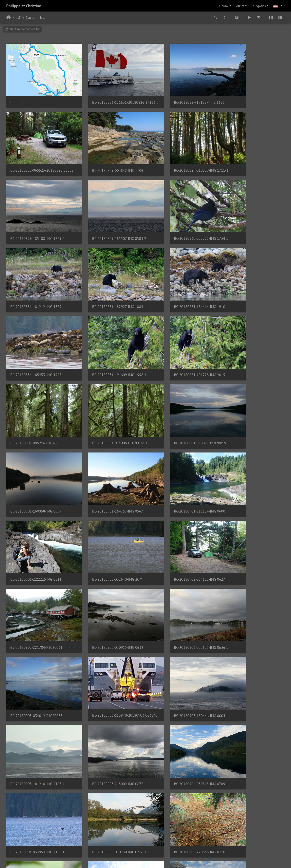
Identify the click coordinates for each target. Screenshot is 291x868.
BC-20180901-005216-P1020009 (250, 277)
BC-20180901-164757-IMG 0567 (249, 338)
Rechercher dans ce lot (22, 29)
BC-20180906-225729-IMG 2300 (249, 641)
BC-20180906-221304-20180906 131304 (110, 641)
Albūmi (224, 6)
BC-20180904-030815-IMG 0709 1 (37, 581)
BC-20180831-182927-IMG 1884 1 (180, 216)
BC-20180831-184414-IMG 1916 (249, 216)
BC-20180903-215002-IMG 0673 (249, 520)
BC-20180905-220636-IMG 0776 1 (251, 581)
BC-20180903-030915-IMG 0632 (107, 459)
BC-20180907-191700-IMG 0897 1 (37, 763)
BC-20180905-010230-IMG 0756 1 (180, 581)
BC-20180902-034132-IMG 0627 (249, 398)
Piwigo (151, 860)
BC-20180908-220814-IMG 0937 (249, 763)
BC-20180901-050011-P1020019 (108, 338)
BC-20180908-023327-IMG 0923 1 (180, 763)
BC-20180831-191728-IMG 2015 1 (180, 277)
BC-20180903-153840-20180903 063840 (39, 520)
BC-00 (15, 95)
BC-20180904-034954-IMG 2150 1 (109, 581)
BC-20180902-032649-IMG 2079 (178, 398)
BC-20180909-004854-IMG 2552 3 (109, 823)
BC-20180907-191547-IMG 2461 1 (179, 702)
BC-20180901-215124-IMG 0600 (36, 398)
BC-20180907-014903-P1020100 (107, 702)
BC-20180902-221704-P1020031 (36, 459)
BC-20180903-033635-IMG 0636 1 (180, 459)
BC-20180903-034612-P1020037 (250, 459)
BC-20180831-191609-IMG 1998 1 (109, 277)
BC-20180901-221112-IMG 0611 (107, 398)
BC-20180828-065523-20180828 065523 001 (252, 95)
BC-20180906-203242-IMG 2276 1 (37, 641)
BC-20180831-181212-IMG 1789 (107, 216)
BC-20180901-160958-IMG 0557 (178, 338)
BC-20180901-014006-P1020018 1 (38, 338)
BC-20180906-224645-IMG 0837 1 (180, 641)
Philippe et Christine (24, 6)
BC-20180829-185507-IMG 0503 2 (251, 156)
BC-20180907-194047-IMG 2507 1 (108, 763)
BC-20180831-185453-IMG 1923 (36, 277)
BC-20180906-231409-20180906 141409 (39, 702)
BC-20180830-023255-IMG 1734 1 (37, 216)
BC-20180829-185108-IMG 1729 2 (180, 156)
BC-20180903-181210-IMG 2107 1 (180, 520)
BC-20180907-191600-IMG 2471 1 (251, 702)
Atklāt (240, 6)
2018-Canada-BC (30, 17)
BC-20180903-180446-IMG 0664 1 (109, 520)
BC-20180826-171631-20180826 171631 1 (110, 95)
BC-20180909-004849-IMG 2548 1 (37, 823)
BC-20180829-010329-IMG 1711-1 (109, 155)
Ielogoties (259, 6)
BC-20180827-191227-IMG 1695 (178, 95)
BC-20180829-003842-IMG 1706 (36, 156)
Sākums (9, 17)
